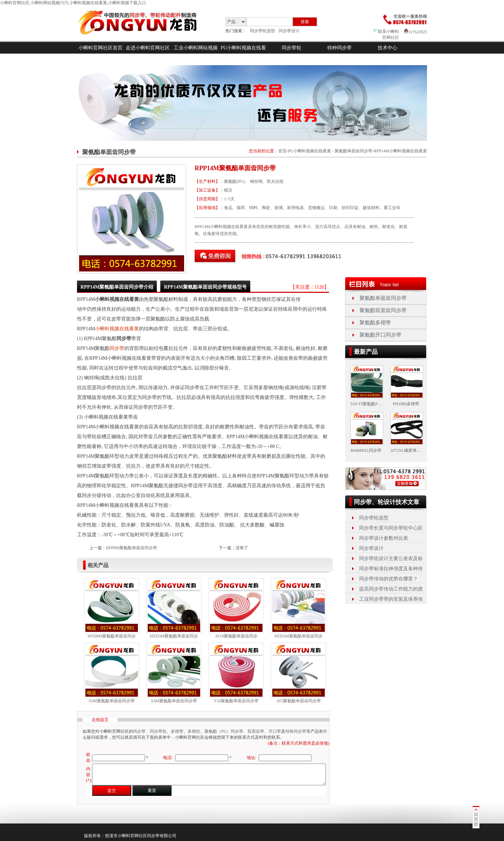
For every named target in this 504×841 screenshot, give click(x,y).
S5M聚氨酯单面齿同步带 (111, 701)
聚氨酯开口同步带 (380, 335)
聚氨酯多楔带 (375, 323)
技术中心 (387, 48)
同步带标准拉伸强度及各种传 (391, 569)
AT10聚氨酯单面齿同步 (236, 636)
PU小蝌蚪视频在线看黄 (244, 54)
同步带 (117, 348)
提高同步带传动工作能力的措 (391, 589)
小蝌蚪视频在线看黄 (117, 329)
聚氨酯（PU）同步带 (224, 731)
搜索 (305, 22)
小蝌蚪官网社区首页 (100, 48)
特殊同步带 (296, 731)
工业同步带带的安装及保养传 (391, 599)
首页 (282, 151)
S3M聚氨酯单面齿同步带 (174, 701)
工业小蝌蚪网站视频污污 (196, 54)
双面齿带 (256, 731)
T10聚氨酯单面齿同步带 (236, 701)
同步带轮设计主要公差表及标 (391, 559)
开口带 (275, 731)
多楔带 (177, 731)
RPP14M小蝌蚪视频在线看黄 (400, 151)
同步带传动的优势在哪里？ (388, 579)
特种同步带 (339, 48)
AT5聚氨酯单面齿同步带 (299, 701)
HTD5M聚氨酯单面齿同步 (298, 636)
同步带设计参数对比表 (384, 538)
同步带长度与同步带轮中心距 (391, 528)
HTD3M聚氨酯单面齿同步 (174, 636)
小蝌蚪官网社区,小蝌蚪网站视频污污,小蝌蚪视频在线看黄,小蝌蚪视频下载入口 (73, 3)
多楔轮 (194, 731)
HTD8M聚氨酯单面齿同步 (111, 636)
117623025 (416, 32)
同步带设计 (289, 31)
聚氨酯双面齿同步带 (383, 310)
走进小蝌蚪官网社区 (148, 48)
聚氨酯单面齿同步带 (353, 151)
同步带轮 (292, 48)
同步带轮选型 (262, 31)
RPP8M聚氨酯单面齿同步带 (132, 548)
